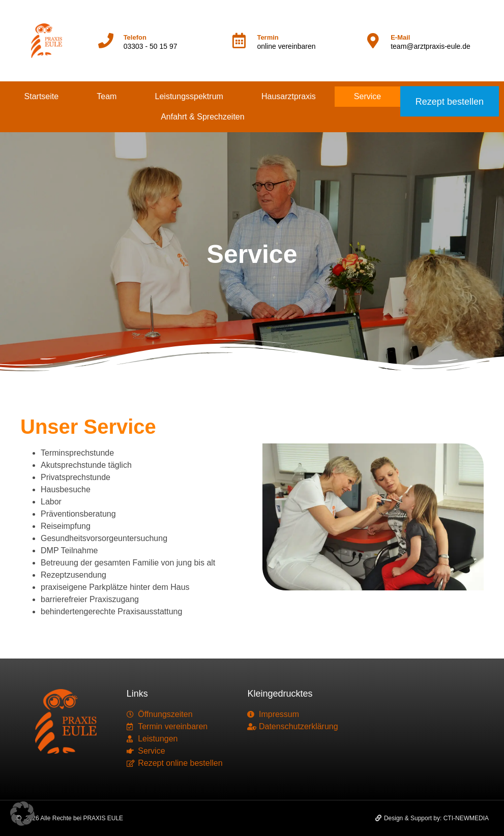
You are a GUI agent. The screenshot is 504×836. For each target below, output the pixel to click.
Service (367, 96)
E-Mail (400, 37)
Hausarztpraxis (289, 96)
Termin (268, 37)
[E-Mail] (373, 41)
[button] (22, 814)
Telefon (135, 37)
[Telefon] (106, 41)
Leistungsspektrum (189, 96)
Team (107, 96)
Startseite (42, 96)
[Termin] (239, 41)
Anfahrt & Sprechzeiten (203, 117)
